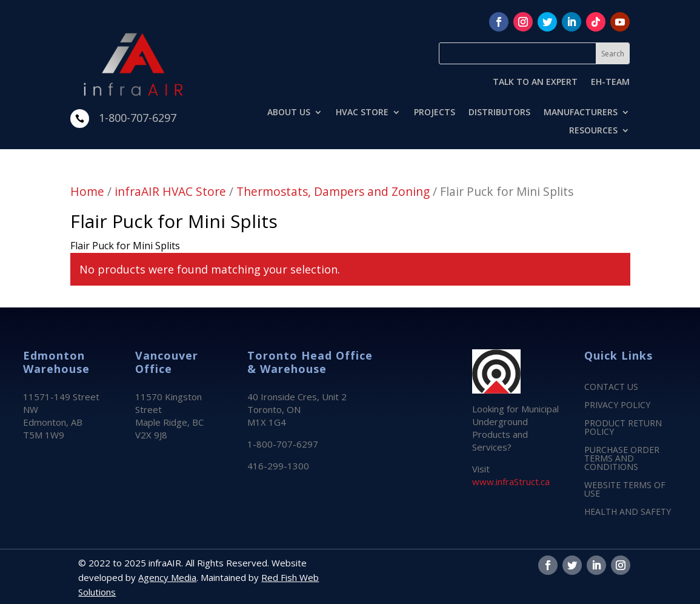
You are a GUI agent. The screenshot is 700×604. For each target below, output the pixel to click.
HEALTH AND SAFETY (628, 512)
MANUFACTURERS (581, 113)
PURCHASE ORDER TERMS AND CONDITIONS (622, 459)
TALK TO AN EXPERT (535, 82)
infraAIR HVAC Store (170, 191)
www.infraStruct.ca (511, 482)
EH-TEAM (610, 82)
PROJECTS (435, 113)
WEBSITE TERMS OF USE (625, 490)
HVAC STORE (362, 113)
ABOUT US (289, 113)
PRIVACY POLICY (617, 406)
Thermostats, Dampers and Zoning (333, 191)
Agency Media (167, 577)
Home (87, 191)
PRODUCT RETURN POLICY (623, 428)
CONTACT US (611, 388)
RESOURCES (593, 131)
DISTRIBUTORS (499, 113)
